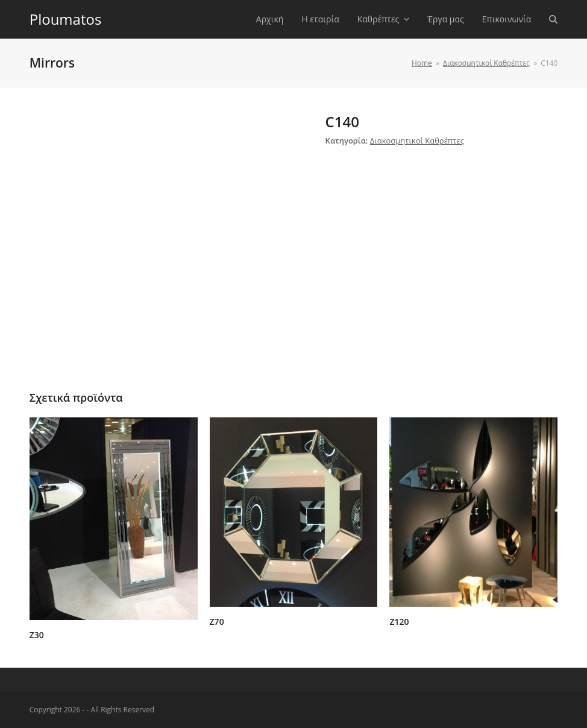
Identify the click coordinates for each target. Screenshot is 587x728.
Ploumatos (66, 19)
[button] (553, 19)
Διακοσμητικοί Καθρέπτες (417, 141)
